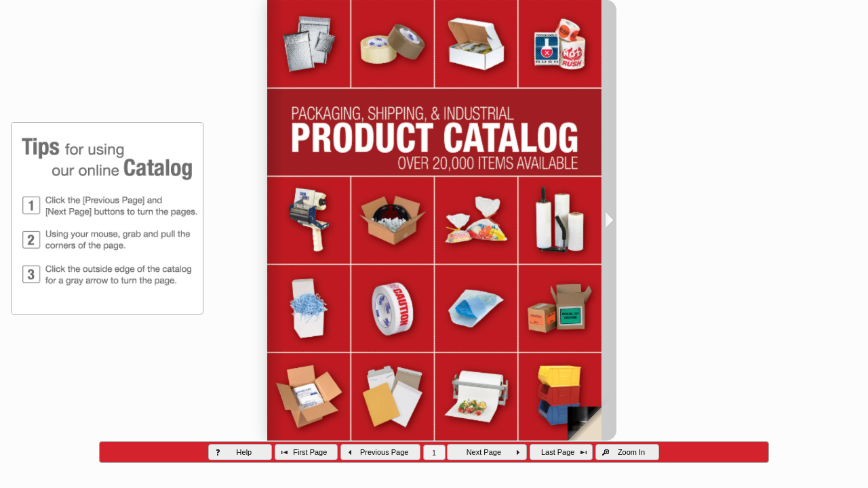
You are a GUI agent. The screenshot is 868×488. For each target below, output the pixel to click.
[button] (240, 452)
